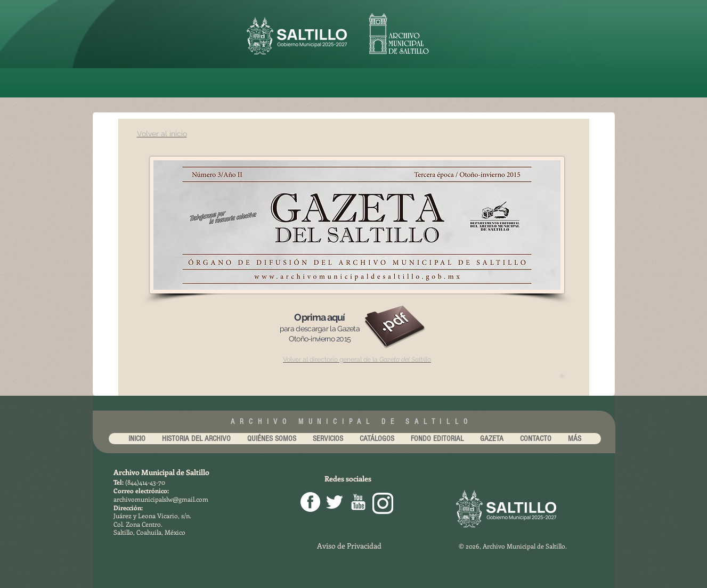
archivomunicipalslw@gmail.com (161, 499)
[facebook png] (310, 502)
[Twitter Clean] (334, 502)
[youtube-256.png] (358, 502)
